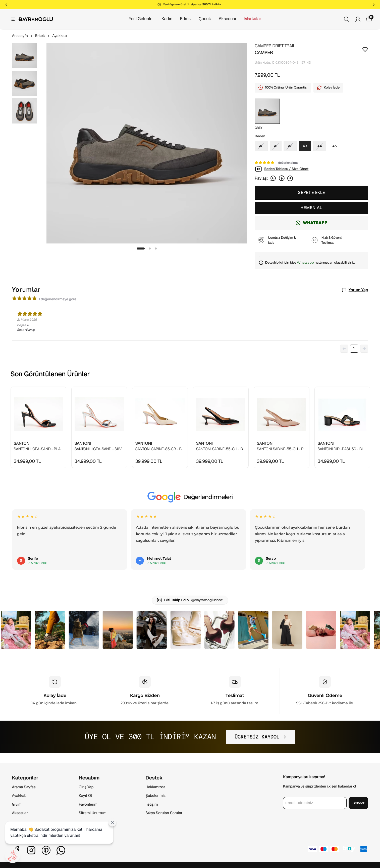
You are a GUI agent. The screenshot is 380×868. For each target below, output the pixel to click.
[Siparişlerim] (358, 19)
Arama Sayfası (24, 787)
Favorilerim (88, 804)
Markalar (248, 19)
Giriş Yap (86, 787)
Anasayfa (23, 36)
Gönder (358, 803)
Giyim (17, 804)
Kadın (162, 19)
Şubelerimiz (155, 796)
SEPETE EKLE (311, 193)
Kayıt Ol (85, 796)
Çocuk (200, 19)
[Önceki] (6, 5)
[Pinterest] (46, 850)
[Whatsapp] (61, 850)
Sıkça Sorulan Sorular (164, 813)
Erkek (180, 19)
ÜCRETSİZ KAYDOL (261, 737)
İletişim (152, 804)
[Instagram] (31, 850)
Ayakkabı (60, 36)
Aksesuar (223, 19)
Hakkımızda (155, 787)
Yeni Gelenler (136, 19)
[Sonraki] (374, 5)
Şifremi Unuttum (93, 813)
